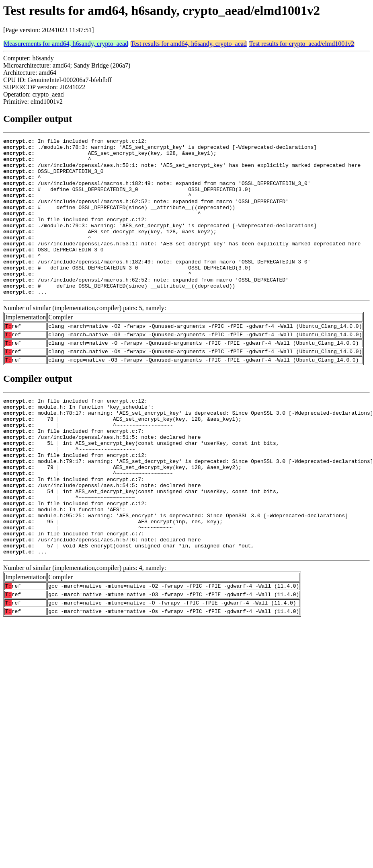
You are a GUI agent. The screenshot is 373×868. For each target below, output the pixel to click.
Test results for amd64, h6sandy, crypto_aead (189, 44)
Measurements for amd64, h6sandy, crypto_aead (66, 44)
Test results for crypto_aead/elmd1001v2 (302, 44)
